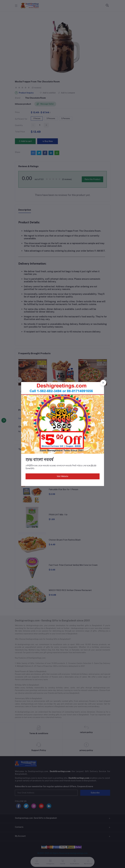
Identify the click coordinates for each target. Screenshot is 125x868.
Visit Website (63, 476)
